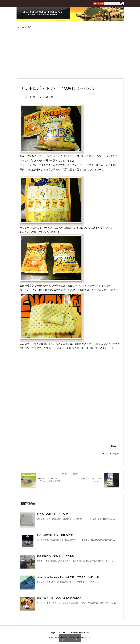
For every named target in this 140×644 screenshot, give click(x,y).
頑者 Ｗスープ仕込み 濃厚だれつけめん (59, 598)
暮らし (31, 27)
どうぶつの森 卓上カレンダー (53, 514)
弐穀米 (116, 454)
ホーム (21, 27)
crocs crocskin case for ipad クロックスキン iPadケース (68, 577)
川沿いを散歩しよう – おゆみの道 (55, 535)
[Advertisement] (70, 54)
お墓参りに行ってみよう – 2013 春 (55, 556)
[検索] (121, 4)
